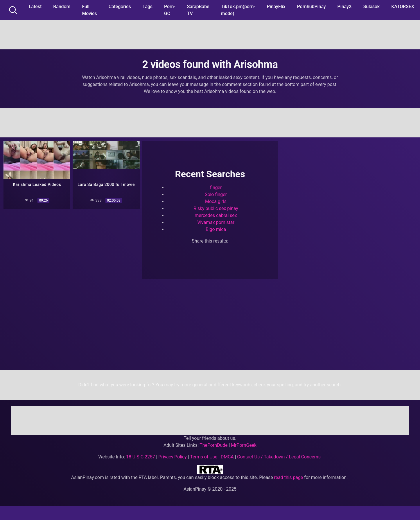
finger (216, 188)
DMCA (227, 457)
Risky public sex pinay (216, 208)
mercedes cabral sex (216, 215)
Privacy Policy (172, 457)
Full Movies (89, 10)
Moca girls (216, 201)
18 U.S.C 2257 (141, 457)
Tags (148, 7)
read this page (289, 477)
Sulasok (371, 7)
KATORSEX (403, 7)
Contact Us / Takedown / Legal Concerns (279, 457)
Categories (120, 7)
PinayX (345, 7)
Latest (35, 7)
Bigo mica (216, 229)
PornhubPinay (311, 7)
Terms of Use (204, 457)
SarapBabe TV (198, 10)
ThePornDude (213, 445)
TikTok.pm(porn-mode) (238, 10)
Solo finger (216, 194)
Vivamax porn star (216, 222)
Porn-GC (170, 10)
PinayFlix (276, 7)
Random (62, 7)
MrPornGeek (244, 445)
